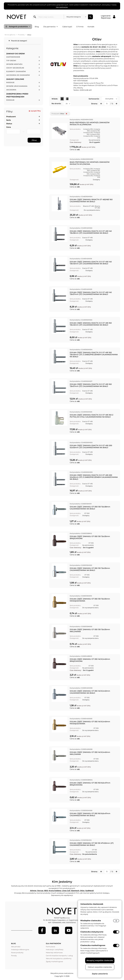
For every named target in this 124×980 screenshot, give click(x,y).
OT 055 (91, 543)
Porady (14, 956)
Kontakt (91, 27)
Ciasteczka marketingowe (93, 945)
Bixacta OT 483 (89, 206)
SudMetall (89, 891)
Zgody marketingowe (54, 961)
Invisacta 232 (88, 132)
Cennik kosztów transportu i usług (59, 956)
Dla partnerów (51, 27)
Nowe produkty (17, 953)
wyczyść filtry (35, 111)
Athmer (33, 891)
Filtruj (34, 140)
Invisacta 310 (95, 131)
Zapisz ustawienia (100, 974)
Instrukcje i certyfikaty (55, 949)
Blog (37, 27)
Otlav (82, 891)
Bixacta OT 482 (97, 207)
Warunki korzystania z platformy (59, 958)
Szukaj (90, 17)
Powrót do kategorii (19, 41)
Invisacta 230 (88, 129)
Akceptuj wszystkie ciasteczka (100, 960)
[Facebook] (42, 930)
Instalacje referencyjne (20, 949)
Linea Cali (66, 891)
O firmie (80, 27)
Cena (9, 127)
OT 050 (87, 513)
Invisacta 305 (95, 134)
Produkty (21, 35)
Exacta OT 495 (87, 238)
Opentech (75, 891)
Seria (9, 120)
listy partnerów (62, 7)
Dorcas (40, 891)
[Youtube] (69, 930)
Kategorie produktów (20, 27)
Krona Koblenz (55, 891)
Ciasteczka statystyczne (92, 932)
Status (9, 124)
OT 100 (94, 850)
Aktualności (16, 947)
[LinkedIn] (55, 930)
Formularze (50, 947)
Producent (11, 117)
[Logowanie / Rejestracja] (108, 17)
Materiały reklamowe (54, 953)
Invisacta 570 (97, 137)
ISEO (46, 891)
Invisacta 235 (88, 136)
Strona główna (10, 35)
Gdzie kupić (67, 27)
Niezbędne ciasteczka (91, 921)
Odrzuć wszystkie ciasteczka (100, 967)
